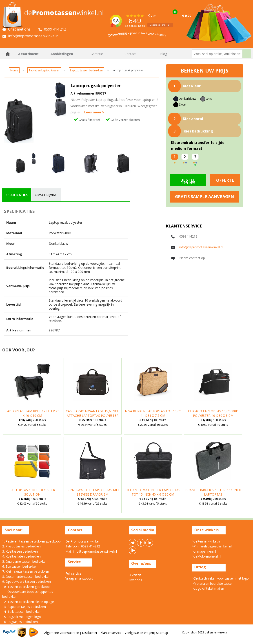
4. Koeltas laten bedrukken (21, 556)
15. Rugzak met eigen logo (22, 617)
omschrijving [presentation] (46, 195)
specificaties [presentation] (17, 195)
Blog (164, 54)
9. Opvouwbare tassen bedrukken (27, 581)
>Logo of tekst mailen (208, 588)
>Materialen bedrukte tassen (213, 583)
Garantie (97, 54)
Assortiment (28, 54)
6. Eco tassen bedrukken (20, 566)
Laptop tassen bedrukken (86, 70)
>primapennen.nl (204, 551)
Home (8, 54)
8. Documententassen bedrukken (26, 577)
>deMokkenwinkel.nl (206, 556)
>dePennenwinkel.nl (206, 541)
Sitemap (162, 633)
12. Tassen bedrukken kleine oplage (28, 602)
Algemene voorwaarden (62, 633)
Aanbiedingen (62, 54)
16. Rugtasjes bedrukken (20, 622)
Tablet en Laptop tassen (44, 70)
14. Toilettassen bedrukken (22, 612)
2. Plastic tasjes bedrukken (21, 546)
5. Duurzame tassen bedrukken (25, 561)
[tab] (17, 195)
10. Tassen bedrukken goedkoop (26, 587)
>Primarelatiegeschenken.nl (212, 546)
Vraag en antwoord (79, 578)
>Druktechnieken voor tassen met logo (220, 578)
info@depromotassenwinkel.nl (201, 247)
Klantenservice (111, 633)
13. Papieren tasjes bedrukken (24, 607)
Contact (130, 54)
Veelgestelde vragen (139, 633)
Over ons (135, 580)
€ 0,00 (187, 16)
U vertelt (135, 575)
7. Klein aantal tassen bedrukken (26, 571)
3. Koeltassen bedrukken (20, 551)
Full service (73, 573)
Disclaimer (90, 633)
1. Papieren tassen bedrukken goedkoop (31, 541)
